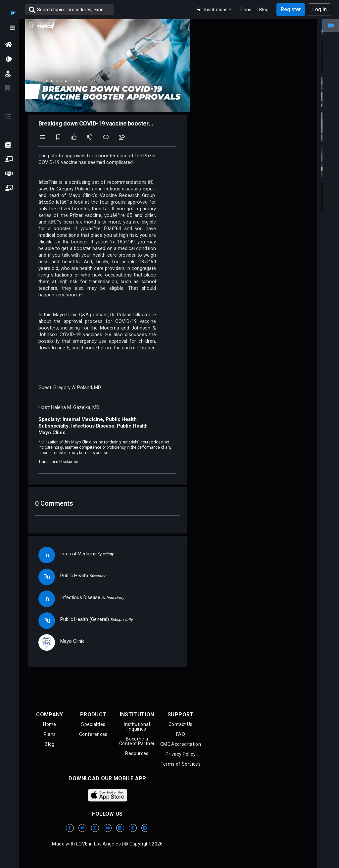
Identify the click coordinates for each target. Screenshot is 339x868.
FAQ (181, 734)
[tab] (331, 25)
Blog (264, 10)
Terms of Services (181, 764)
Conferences (93, 734)
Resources (137, 753)
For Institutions (212, 10)
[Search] (76, 10)
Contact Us (181, 724)
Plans (245, 10)
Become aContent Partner (137, 741)
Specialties (93, 724)
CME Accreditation (181, 744)
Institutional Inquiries (137, 727)
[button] (9, 159)
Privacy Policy (181, 754)
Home (49, 724)
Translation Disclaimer (58, 462)
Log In (319, 9)
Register (291, 9)
